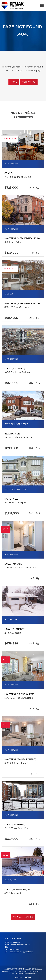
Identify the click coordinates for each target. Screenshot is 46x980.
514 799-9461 (15, 949)
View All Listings (23, 917)
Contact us (29, 82)
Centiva (27, 977)
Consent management (29, 973)
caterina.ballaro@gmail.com (21, 952)
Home (14, 82)
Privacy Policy (37, 972)
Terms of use (14, 973)
